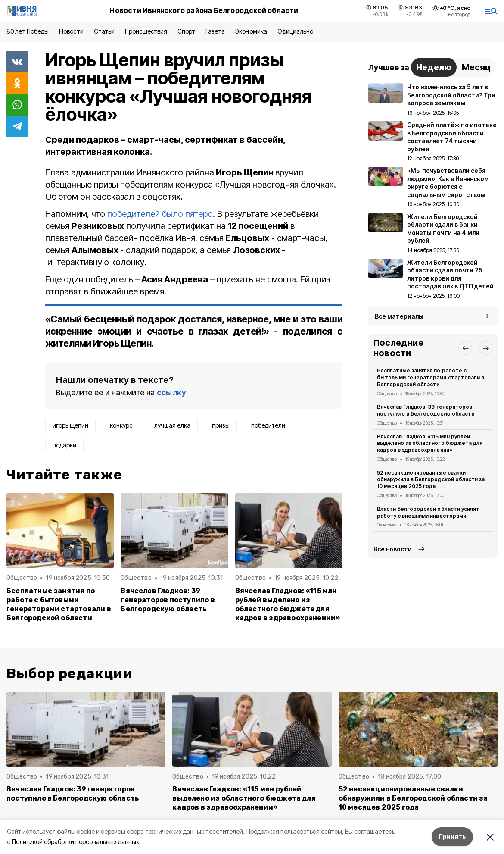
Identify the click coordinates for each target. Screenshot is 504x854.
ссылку (171, 393)
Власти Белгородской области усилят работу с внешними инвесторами (428, 512)
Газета (215, 31)
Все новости (393, 549)
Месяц (476, 67)
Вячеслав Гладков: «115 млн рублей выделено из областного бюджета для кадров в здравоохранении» (288, 604)
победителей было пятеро (160, 214)
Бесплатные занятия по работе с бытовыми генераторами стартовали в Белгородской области (59, 604)
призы (221, 425)
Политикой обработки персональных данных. (76, 842)
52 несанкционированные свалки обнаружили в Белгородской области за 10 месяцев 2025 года (431, 480)
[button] (465, 348)
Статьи (104, 31)
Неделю (434, 67)
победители (268, 425)
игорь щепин (70, 425)
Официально (295, 31)
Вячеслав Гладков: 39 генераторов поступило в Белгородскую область (168, 600)
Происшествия (146, 31)
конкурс (121, 425)
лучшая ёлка (172, 425)
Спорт (186, 31)
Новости (71, 31)
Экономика (251, 31)
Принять (452, 837)
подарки (64, 445)
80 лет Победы (28, 31)
